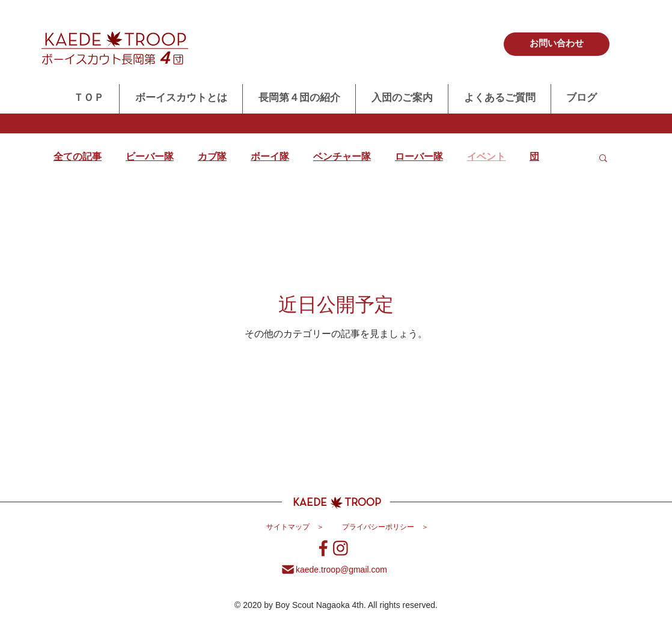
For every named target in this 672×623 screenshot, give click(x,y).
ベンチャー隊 (342, 157)
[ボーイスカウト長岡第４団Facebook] (324, 548)
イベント (486, 157)
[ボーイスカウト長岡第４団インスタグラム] (341, 548)
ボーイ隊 (270, 157)
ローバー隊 (419, 157)
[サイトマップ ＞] (295, 528)
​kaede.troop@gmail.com (341, 570)
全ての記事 (78, 157)
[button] (603, 159)
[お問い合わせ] (557, 44)
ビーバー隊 (150, 157)
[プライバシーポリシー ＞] (385, 528)
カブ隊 (212, 157)
